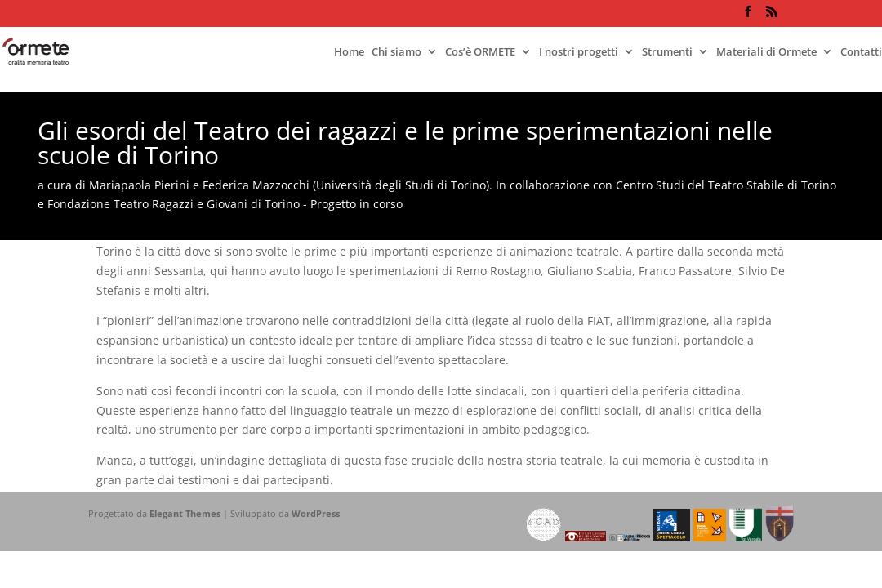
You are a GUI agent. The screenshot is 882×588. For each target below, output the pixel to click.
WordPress (316, 513)
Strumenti (667, 52)
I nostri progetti (579, 52)
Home (349, 52)
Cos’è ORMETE (480, 52)
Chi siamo (396, 52)
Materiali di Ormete (766, 52)
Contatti (861, 52)
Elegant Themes (185, 513)
